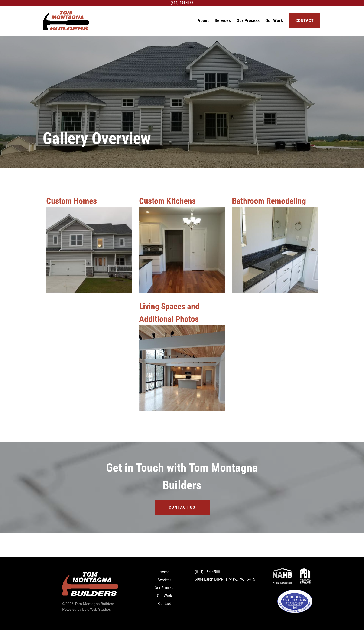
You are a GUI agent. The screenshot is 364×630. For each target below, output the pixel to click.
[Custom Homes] (89, 250)
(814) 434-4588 (182, 3)
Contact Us (182, 507)
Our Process (248, 20)
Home (164, 572)
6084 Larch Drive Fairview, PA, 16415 (225, 579)
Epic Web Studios (96, 609)
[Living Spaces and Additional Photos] (182, 368)
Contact (304, 20)
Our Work (274, 20)
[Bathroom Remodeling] (275, 250)
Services (223, 20)
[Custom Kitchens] (182, 250)
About (203, 20)
